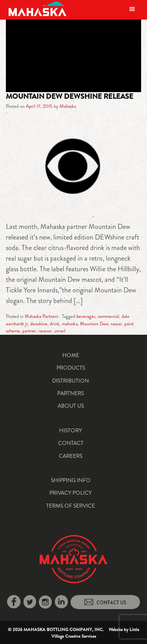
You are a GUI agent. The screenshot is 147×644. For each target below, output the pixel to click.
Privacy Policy (71, 493)
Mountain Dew (94, 324)
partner (29, 331)
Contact (71, 443)
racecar (45, 331)
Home (71, 355)
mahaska (70, 324)
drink (55, 324)
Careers (71, 456)
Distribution (71, 381)
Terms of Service (71, 506)
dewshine (39, 324)
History (71, 430)
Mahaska (68, 106)
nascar (116, 324)
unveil (60, 331)
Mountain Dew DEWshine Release (70, 96)
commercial (108, 316)
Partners (71, 393)
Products (71, 368)
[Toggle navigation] (132, 9)
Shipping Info (71, 480)
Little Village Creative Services (95, 633)
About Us (71, 406)
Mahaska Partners (41, 316)
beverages (86, 316)
